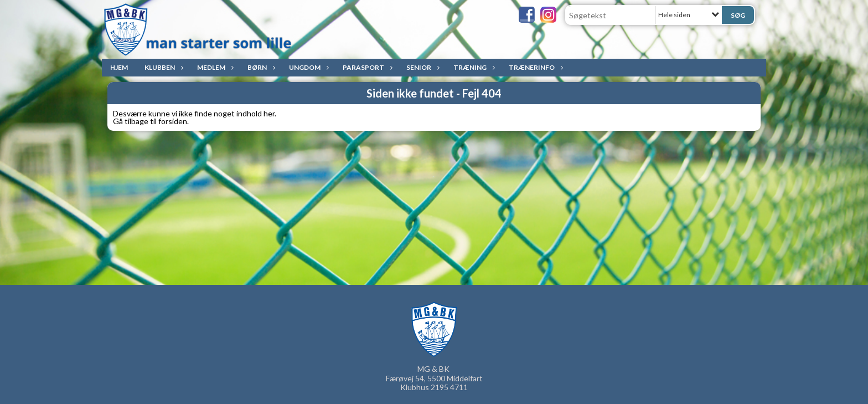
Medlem (214, 67)
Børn (260, 67)
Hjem (119, 67)
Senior (422, 67)
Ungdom (308, 67)
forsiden (173, 121)
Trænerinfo (534, 67)
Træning (473, 67)
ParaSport (366, 67)
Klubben (162, 67)
